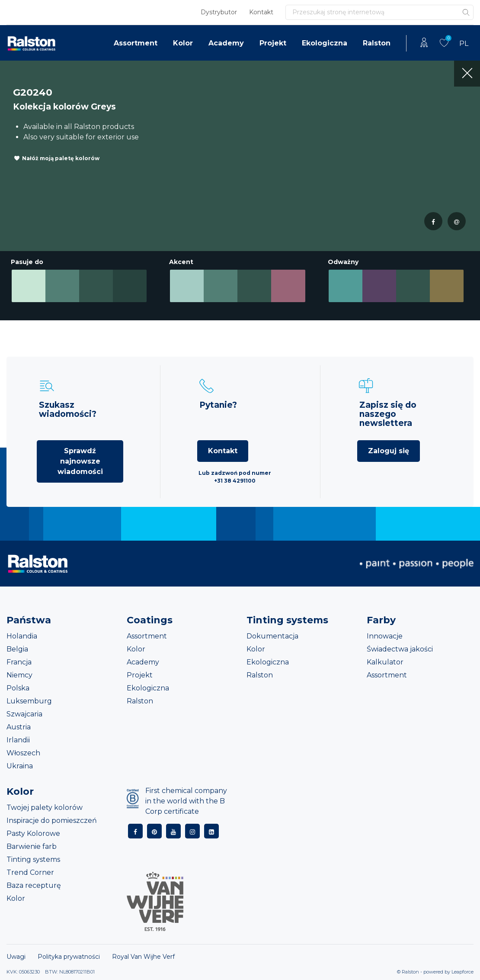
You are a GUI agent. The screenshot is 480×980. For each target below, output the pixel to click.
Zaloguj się (389, 451)
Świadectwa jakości (400, 649)
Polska (18, 688)
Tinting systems (33, 859)
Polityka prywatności (69, 957)
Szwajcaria (24, 714)
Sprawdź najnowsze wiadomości (80, 461)
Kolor (183, 43)
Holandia (22, 636)
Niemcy (19, 675)
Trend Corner (30, 872)
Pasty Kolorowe (33, 833)
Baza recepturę (34, 885)
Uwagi (16, 957)
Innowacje (385, 636)
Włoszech (23, 753)
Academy (226, 43)
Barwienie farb (32, 846)
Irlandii (18, 740)
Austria (19, 727)
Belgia (17, 649)
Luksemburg (29, 701)
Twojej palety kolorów (45, 808)
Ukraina (20, 766)
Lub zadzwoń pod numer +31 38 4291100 (235, 477)
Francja (19, 662)
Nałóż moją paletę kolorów (61, 158)
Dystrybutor (219, 12)
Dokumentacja (272, 636)
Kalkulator (385, 662)
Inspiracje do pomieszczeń (52, 820)
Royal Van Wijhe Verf (143, 957)
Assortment (136, 43)
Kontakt (261, 12)
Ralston (377, 43)
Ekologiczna (325, 43)
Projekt (273, 43)
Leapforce (462, 972)
